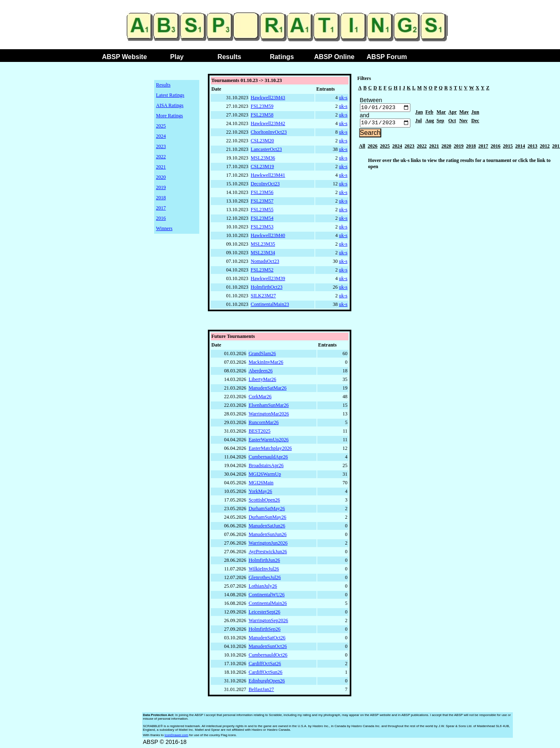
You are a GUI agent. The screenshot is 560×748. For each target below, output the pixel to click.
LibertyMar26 (262, 381)
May (464, 113)
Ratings (282, 57)
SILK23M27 (263, 296)
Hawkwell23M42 (268, 123)
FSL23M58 (262, 115)
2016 (161, 218)
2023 (161, 146)
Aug (430, 122)
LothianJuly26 (263, 588)
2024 (161, 136)
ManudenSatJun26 (267, 528)
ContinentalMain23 (270, 304)
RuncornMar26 (263, 424)
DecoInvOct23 (265, 184)
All (362, 148)
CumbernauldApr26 (268, 459)
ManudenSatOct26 (267, 640)
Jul (419, 122)
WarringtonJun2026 (268, 545)
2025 (161, 126)
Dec (475, 122)
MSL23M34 (263, 253)
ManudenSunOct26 (267, 648)
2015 (508, 148)
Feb (429, 113)
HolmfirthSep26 (264, 631)
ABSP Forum (387, 57)
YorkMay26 (260, 493)
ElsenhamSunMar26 (269, 407)
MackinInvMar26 (266, 364)
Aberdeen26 (261, 373)
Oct (452, 122)
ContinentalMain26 (267, 605)
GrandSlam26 (262, 356)
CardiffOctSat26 (265, 666)
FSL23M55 (262, 210)
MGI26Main (261, 485)
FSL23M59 (262, 106)
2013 (533, 148)
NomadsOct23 (265, 261)
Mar (441, 113)
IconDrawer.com (176, 737)
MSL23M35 (263, 244)
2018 (161, 198)
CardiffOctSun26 (265, 674)
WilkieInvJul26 (264, 571)
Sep (440, 122)
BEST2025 (259, 433)
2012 (545, 148)
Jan (419, 113)
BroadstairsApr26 (266, 467)
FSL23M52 (262, 270)
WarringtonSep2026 (268, 623)
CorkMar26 (260, 399)
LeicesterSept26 (264, 614)
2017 (161, 208)
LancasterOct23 (266, 149)
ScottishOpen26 (264, 502)
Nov (463, 122)
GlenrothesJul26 (265, 579)
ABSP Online (334, 57)
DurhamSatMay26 (267, 511)
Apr (453, 113)
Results (230, 57)
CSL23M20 (263, 141)
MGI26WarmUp (265, 476)
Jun (475, 113)
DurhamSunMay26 (267, 519)
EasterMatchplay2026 (270, 450)
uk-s (343, 98)
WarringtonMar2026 (269, 416)
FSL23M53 (262, 227)
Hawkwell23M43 (268, 98)
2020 (161, 177)
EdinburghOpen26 (266, 683)
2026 (373, 148)
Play (177, 57)
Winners (164, 228)
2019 (161, 187)
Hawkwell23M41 (268, 175)
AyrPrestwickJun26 (268, 554)
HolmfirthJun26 (264, 562)
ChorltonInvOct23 (269, 132)
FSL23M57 (262, 201)
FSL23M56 (262, 192)
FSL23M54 (262, 218)
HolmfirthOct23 (267, 287)
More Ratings (170, 116)
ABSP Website (125, 57)
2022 (161, 157)
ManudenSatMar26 (267, 390)
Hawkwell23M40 (268, 235)
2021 (161, 167)
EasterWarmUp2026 (269, 442)
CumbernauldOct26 (268, 657)
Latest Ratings (170, 95)
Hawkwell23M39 (268, 278)
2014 (520, 148)
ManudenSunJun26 (267, 536)
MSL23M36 (263, 158)
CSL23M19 (263, 166)
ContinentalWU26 (266, 597)
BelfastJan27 (261, 691)
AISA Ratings (170, 105)
